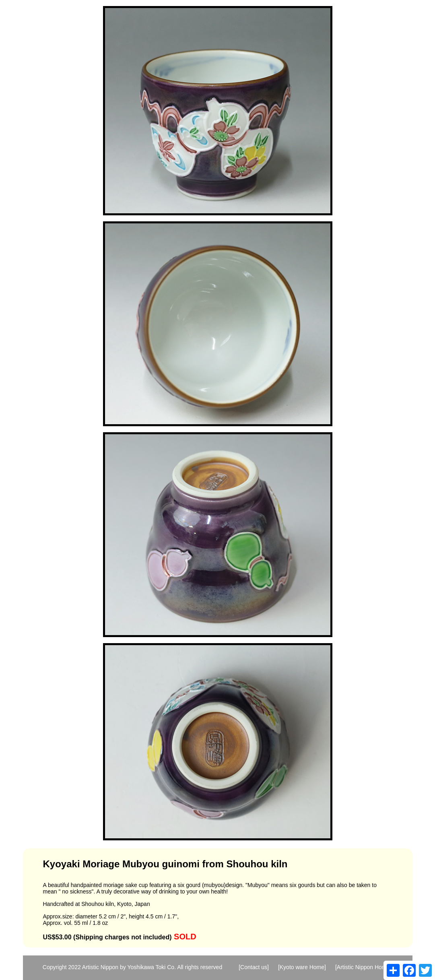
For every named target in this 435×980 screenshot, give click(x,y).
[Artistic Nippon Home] (363, 967)
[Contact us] (254, 967)
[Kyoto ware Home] (302, 967)
